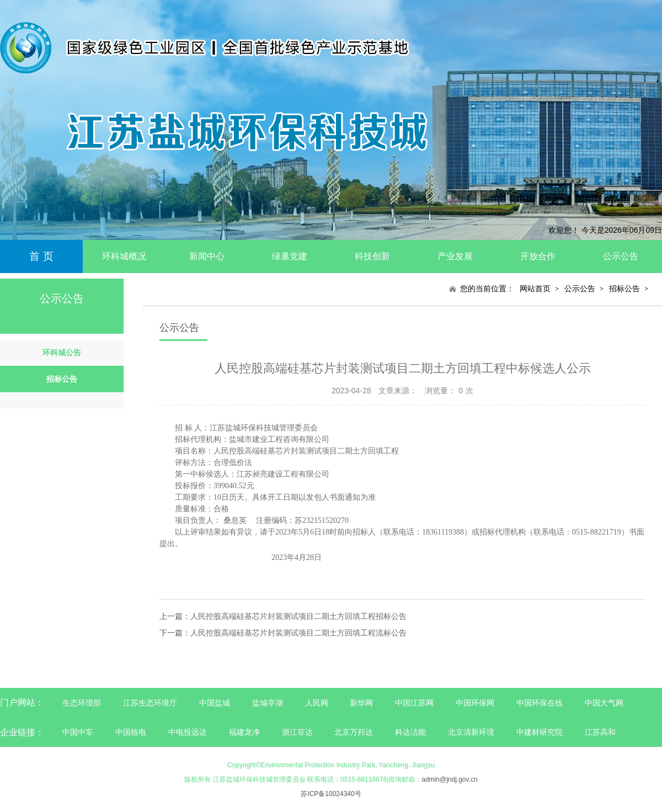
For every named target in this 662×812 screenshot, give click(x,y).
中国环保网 (476, 703)
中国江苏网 (414, 703)
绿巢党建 (290, 256)
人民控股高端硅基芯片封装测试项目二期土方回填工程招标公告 (298, 616)
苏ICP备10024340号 (331, 794)
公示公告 (621, 256)
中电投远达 (188, 732)
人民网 (317, 703)
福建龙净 (244, 732)
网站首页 (535, 289)
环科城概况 (124, 256)
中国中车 (78, 732)
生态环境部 (82, 703)
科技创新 (372, 256)
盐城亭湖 (268, 703)
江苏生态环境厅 (150, 703)
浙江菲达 (297, 732)
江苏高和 (600, 732)
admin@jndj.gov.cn (449, 779)
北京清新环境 (471, 732)
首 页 (41, 256)
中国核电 (131, 732)
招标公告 (624, 289)
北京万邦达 (354, 732)
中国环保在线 (540, 703)
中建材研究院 (540, 732)
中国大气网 (604, 703)
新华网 (361, 703)
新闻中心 (207, 256)
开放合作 (538, 256)
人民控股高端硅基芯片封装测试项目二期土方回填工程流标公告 (298, 633)
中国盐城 (215, 703)
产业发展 (455, 256)
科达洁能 (410, 732)
